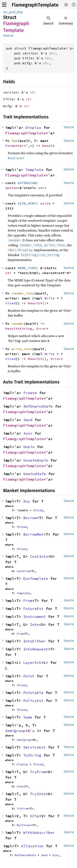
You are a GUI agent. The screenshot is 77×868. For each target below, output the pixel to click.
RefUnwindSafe (38, 406)
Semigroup (15, 731)
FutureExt (33, 609)
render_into (23, 293)
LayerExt (32, 663)
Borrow (30, 518)
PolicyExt (33, 701)
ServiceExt (34, 747)
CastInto (39, 556)
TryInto (38, 794)
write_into (22, 349)
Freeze (30, 393)
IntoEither (34, 641)
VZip (34, 816)
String (26, 328)
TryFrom (38, 772)
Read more (16, 158)
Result (48, 146)
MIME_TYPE (27, 268)
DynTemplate (36, 578)
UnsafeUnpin (36, 460)
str (52, 53)
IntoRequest (36, 649)
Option (11, 188)
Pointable (33, 693)
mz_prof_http (13, 12)
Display (33, 128)
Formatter (15, 146)
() (44, 303)
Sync (28, 433)
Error (41, 328)
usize (45, 203)
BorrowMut (33, 534)
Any (27, 501)
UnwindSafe (35, 474)
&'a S (33, 731)
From (28, 601)
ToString (32, 755)
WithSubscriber (39, 833)
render (18, 324)
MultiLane (24, 825)
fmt (15, 141)
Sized (10, 303)
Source (8, 35)
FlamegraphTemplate (35, 5)
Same (28, 717)
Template (34, 170)
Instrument (34, 617)
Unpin (29, 447)
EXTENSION (27, 183)
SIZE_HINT (27, 203)
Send (28, 420)
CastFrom (23, 571)
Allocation (32, 846)
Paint (29, 676)
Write (49, 298)
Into (34, 625)
